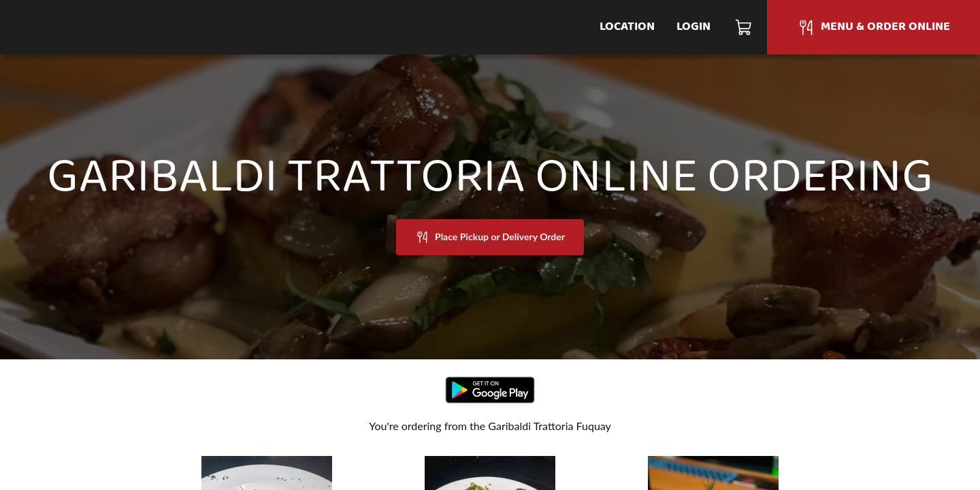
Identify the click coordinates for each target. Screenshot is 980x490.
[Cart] (744, 27)
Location (627, 27)
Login (693, 27)
